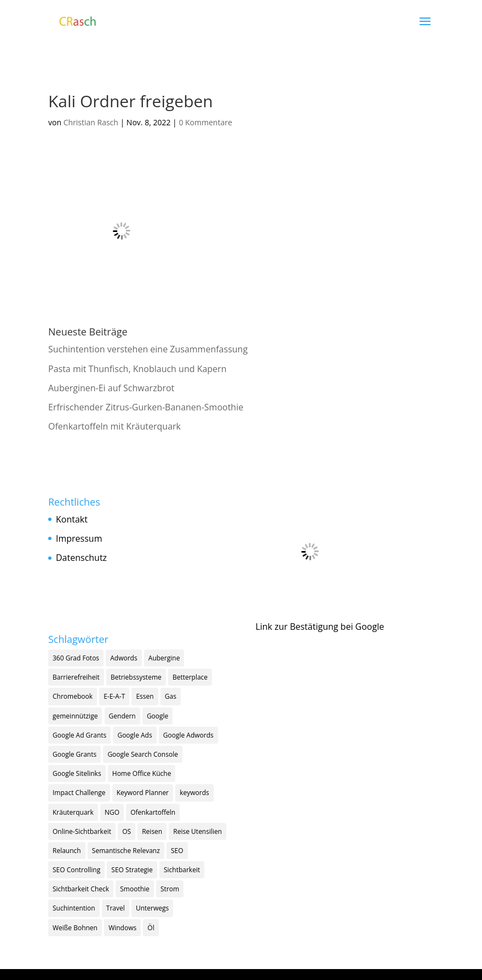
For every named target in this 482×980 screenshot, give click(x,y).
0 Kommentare (205, 122)
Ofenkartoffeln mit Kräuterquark (114, 426)
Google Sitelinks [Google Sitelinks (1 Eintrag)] (77, 773)
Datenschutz (81, 558)
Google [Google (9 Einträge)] (157, 716)
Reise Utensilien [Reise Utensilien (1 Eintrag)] (197, 831)
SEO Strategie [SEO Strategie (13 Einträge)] (132, 870)
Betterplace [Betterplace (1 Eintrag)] (190, 677)
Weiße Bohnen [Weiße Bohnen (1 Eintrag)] (75, 928)
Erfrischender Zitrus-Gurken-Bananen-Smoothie (146, 407)
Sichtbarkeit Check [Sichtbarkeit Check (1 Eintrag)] (81, 889)
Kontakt (72, 519)
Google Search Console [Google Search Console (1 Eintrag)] (143, 754)
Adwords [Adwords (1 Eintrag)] (124, 658)
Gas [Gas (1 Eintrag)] (171, 696)
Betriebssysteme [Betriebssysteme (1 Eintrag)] (136, 677)
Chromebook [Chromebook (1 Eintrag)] (73, 696)
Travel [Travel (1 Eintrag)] (116, 908)
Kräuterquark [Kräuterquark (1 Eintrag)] (73, 812)
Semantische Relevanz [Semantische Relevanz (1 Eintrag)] (126, 851)
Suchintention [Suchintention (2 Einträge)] (74, 908)
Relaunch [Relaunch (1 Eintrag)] (67, 851)
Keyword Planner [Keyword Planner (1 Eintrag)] (143, 793)
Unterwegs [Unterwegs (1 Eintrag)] (152, 908)
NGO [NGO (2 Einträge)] (112, 812)
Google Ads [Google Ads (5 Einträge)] (134, 735)
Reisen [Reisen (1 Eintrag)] (152, 831)
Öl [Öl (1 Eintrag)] (151, 928)
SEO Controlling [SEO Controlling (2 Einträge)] (76, 870)
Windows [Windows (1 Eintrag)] (122, 928)
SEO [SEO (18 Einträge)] (177, 851)
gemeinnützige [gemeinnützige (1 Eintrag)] (75, 716)
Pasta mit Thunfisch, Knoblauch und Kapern (137, 369)
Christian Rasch (91, 122)
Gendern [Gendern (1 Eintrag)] (122, 716)
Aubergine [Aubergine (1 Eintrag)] (164, 658)
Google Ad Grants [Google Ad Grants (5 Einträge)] (79, 735)
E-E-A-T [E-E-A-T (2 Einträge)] (114, 696)
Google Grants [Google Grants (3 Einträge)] (74, 754)
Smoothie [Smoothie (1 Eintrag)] (135, 889)
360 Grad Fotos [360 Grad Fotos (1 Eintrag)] (76, 658)
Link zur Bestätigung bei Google (320, 627)
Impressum (79, 538)
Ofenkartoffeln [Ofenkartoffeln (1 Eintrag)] (153, 812)
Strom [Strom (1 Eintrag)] (170, 889)
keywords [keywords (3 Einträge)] (194, 793)
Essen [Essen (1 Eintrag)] (145, 696)
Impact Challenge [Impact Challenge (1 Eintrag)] (79, 793)
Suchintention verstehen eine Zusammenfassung (148, 349)
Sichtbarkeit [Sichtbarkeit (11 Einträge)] (182, 870)
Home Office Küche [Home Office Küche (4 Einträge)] (142, 773)
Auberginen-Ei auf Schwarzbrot (111, 388)
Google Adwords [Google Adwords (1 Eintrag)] (188, 735)
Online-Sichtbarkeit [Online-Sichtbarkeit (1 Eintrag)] (82, 831)
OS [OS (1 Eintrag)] (127, 831)
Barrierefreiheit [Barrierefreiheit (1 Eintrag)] (76, 677)
